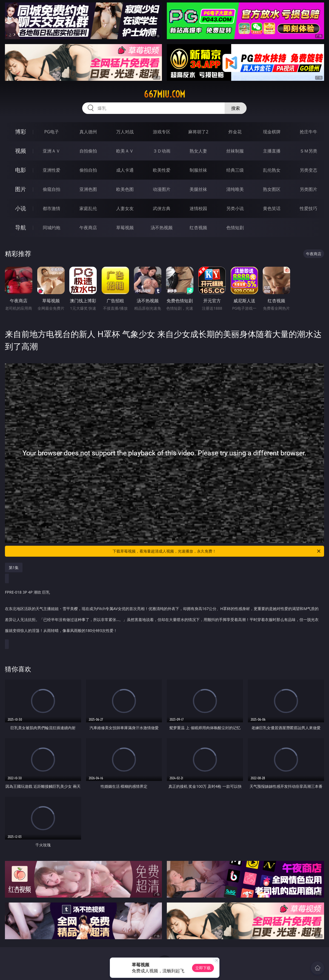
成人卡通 (125, 170)
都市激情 (52, 208)
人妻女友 (125, 208)
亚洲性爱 (52, 170)
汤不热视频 (162, 228)
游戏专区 (162, 132)
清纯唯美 (235, 189)
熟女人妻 (198, 151)
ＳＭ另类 (308, 151)
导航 (21, 227)
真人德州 (88, 132)
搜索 (236, 108)
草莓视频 (125, 228)
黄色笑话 (272, 208)
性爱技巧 (308, 208)
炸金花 (235, 132)
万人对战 (125, 132)
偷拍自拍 (88, 170)
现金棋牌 (272, 132)
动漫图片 (162, 189)
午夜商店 (88, 228)
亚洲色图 (88, 189)
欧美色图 (125, 189)
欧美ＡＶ (125, 151)
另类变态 (308, 170)
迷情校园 (198, 208)
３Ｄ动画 (162, 151)
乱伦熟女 (272, 170)
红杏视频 (198, 228)
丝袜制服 (235, 151)
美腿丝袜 (198, 189)
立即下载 (203, 968)
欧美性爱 (162, 170)
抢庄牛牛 (308, 132)
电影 (21, 170)
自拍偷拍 (88, 151)
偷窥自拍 (52, 189)
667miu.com (164, 94)
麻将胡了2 (198, 132)
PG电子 (52, 132)
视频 (21, 151)
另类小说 (235, 208)
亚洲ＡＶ (52, 151)
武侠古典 (162, 208)
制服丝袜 (198, 170)
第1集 (14, 567)
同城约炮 (52, 228)
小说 (21, 208)
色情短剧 (235, 228)
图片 (21, 189)
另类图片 (308, 189)
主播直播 (272, 151)
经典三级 (235, 170)
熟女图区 (272, 189)
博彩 (21, 132)
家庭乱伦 (88, 208)
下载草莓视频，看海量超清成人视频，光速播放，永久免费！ (217, 551)
